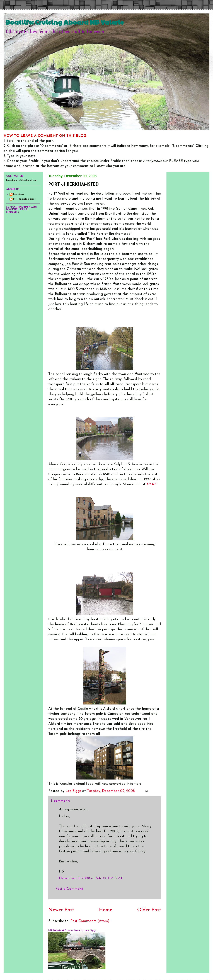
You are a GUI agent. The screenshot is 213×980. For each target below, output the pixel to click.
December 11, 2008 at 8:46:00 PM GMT (91, 878)
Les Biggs (18, 194)
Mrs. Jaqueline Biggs (24, 199)
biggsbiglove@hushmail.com (22, 180)
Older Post (149, 910)
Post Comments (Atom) (90, 921)
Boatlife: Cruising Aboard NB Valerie (65, 22)
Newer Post (61, 910)
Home (106, 910)
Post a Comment (69, 889)
